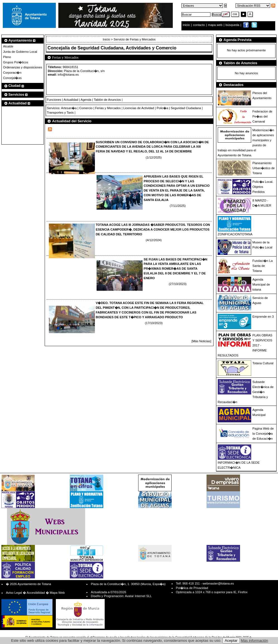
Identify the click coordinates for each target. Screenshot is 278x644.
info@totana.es (68, 75)
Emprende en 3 (263, 317)
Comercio (86, 108)
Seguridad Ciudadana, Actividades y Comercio (127, 48)
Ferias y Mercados (108, 108)
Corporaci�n (12, 73)
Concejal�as (12, 78)
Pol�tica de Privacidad (192, 588)
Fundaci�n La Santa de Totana (263, 266)
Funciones (54, 100)
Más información (255, 641)
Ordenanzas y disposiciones (23, 67)
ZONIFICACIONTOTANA (235, 234)
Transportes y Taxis (60, 112)
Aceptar (231, 641)
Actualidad (71, 100)
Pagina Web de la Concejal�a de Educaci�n (263, 434)
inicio (187, 25)
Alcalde (8, 46)
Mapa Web (57, 593)
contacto (199, 25)
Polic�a (162, 108)
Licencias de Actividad (139, 108)
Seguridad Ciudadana (186, 108)
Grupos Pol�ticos (16, 62)
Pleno (7, 57)
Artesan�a (69, 108)
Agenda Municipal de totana (261, 284)
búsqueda (233, 25)
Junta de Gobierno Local (20, 52)
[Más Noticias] (201, 341)
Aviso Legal (14, 593)
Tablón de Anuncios (107, 100)
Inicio (107, 39)
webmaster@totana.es (218, 583)
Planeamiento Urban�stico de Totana (263, 168)
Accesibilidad (36, 593)
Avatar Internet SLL (138, 596)
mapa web (216, 25)
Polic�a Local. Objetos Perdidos (263, 187)
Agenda (86, 100)
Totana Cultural (263, 363)
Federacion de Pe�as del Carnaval (262, 116)
